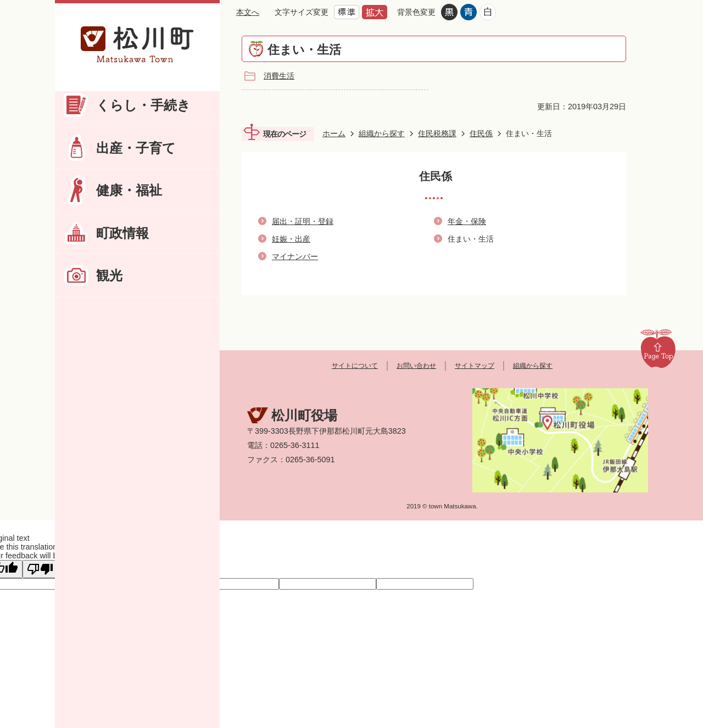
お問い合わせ (416, 366)
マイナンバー (295, 256)
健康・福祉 (129, 190)
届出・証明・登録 (303, 221)
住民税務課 (437, 133)
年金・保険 (467, 221)
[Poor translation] (40, 569)
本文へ (248, 12)
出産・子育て (136, 148)
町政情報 (122, 233)
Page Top (658, 348)
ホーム (334, 133)
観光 (109, 275)
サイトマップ (475, 366)
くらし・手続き (143, 105)
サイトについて (355, 366)
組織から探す (382, 133)
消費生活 (279, 76)
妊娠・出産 (291, 239)
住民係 (481, 133)
